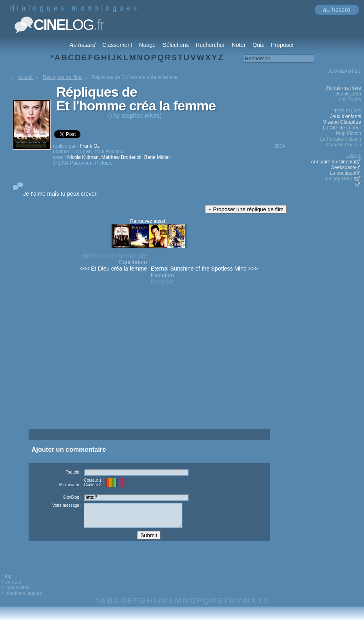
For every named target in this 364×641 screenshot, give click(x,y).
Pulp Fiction (348, 133)
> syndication (15, 594)
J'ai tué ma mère (343, 88)
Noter (239, 45)
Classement (117, 45)
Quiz (258, 45)
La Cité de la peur (342, 128)
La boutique (342, 173)
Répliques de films (63, 77)
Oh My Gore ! (341, 179)
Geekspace (343, 167)
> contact (11, 588)
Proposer (283, 45)
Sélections (176, 45)
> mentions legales (21, 599)
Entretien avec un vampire (114, 256)
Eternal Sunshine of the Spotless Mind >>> (204, 269)
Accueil (26, 77)
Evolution (162, 275)
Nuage (147, 45)
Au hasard (83, 45)
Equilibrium (133, 262)
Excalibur (162, 281)
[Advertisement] (149, 371)
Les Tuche (350, 99)
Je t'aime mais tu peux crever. (60, 194)
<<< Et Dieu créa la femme (113, 269)
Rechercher (210, 45)
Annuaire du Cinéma (333, 162)
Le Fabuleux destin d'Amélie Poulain (341, 142)
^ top (6, 582)
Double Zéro (348, 94)
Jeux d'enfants (346, 116)
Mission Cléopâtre (342, 122)
